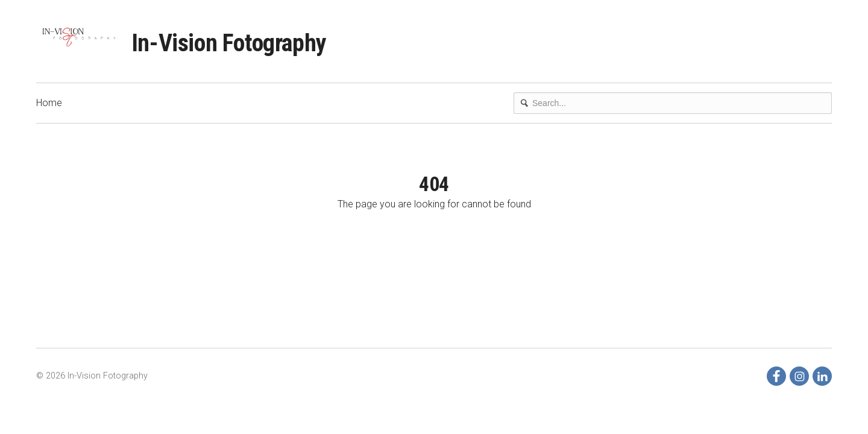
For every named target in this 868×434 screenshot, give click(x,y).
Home (49, 103)
